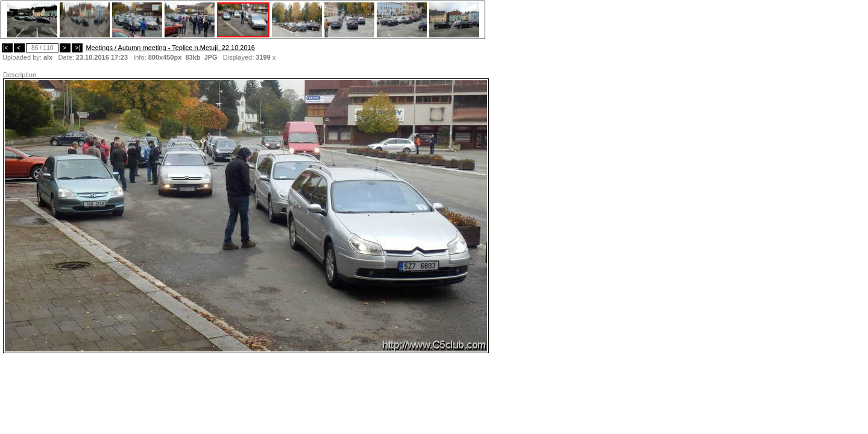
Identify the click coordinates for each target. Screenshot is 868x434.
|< (7, 48)
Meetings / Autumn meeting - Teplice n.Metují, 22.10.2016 (170, 48)
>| (77, 48)
